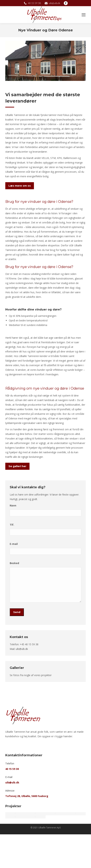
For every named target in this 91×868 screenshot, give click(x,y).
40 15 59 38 (12, 769)
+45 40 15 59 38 (29, 644)
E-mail (14, 544)
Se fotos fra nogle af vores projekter (31, 675)
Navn (13, 505)
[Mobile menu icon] (84, 15)
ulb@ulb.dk (22, 649)
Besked (14, 563)
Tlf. (12, 525)
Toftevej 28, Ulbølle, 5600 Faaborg (27, 796)
